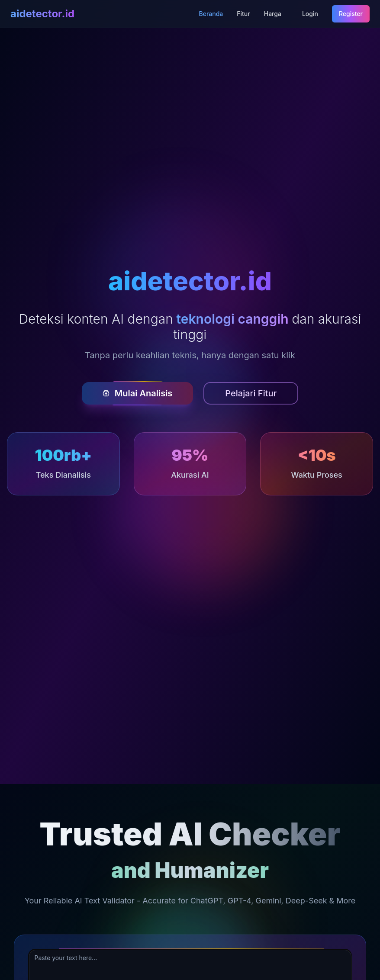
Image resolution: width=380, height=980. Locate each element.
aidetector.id (42, 14)
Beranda (211, 14)
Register (351, 14)
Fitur (243, 14)
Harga (273, 14)
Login (310, 14)
